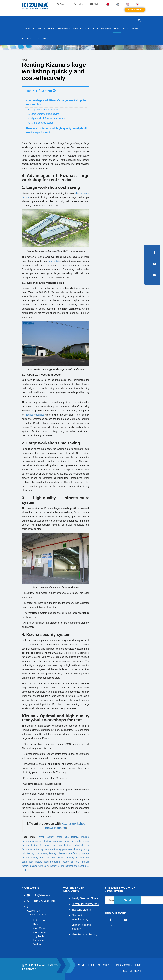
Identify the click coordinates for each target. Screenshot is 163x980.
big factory (58, 841)
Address (62, 4)
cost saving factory (46, 853)
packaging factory (39, 866)
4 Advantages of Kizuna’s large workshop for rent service (57, 102)
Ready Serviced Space (85, 898)
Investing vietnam (82, 910)
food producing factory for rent (61, 862)
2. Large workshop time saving (44, 114)
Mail (94, 4)
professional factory (72, 849)
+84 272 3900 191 (45, 901)
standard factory (53, 849)
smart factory (36, 849)
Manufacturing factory (84, 934)
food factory (35, 862)
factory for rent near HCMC (48, 858)
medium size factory (41, 841)
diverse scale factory (69, 853)
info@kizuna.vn (42, 895)
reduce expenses (35, 415)
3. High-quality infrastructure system (46, 118)
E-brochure (135, 10)
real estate (54, 261)
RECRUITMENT (131, 971)
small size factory (67, 837)
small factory (46, 837)
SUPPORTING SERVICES (85, 28)
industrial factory (62, 845)
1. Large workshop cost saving (44, 110)
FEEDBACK (43, 38)
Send (127, 900)
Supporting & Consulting (122, 965)
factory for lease (41, 845)
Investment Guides (86, 965)
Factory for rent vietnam (86, 904)
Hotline (79, 4)
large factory (71, 841)
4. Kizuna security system (41, 123)
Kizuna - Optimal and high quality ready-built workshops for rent (57, 130)
